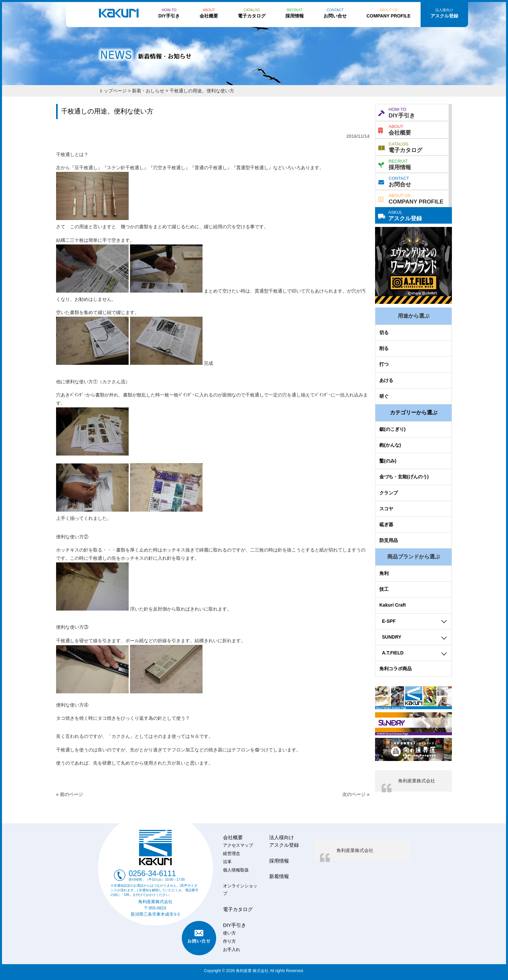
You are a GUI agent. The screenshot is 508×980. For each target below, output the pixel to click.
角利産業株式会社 (417, 781)
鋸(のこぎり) (392, 429)
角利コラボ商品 (396, 669)
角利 (384, 573)
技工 (384, 589)
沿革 (227, 862)
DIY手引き (397, 112)
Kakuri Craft (393, 605)
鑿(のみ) (388, 461)
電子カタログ (400, 147)
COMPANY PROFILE (411, 198)
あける (386, 380)
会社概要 (395, 129)
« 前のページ (70, 794)
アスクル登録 (400, 215)
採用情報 (395, 164)
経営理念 (232, 854)
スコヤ (386, 509)
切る (384, 332)
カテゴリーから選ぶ (414, 412)
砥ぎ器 (386, 524)
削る (384, 348)
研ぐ (384, 396)
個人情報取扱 (236, 870)
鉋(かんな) (390, 445)
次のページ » (356, 794)
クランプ (389, 493)
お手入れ (232, 950)
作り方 (229, 941)
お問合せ (395, 181)
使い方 (229, 933)
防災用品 (389, 540)
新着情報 (279, 876)
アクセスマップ (238, 845)
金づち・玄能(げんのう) (404, 477)
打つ (384, 364)
